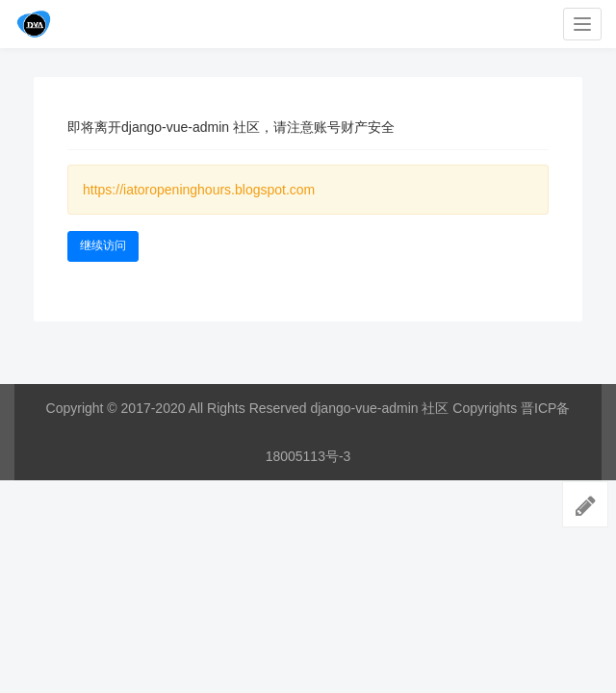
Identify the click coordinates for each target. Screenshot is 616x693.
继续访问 (103, 245)
